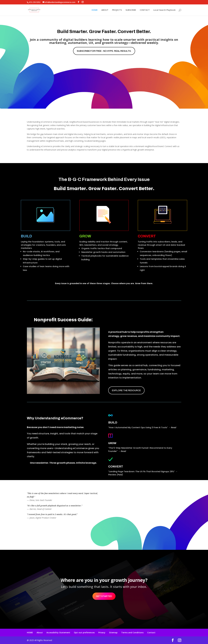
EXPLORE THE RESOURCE (126, 390)
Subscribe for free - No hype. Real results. (104, 51)
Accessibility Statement (58, 632)
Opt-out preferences (84, 632)
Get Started (104, 596)
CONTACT (145, 10)
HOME (95, 10)
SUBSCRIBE (131, 10)
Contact (151, 632)
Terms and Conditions (132, 632)
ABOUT (105, 10)
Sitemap (113, 632)
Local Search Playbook (164, 10)
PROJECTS (117, 10)
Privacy (102, 632)
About (40, 632)
